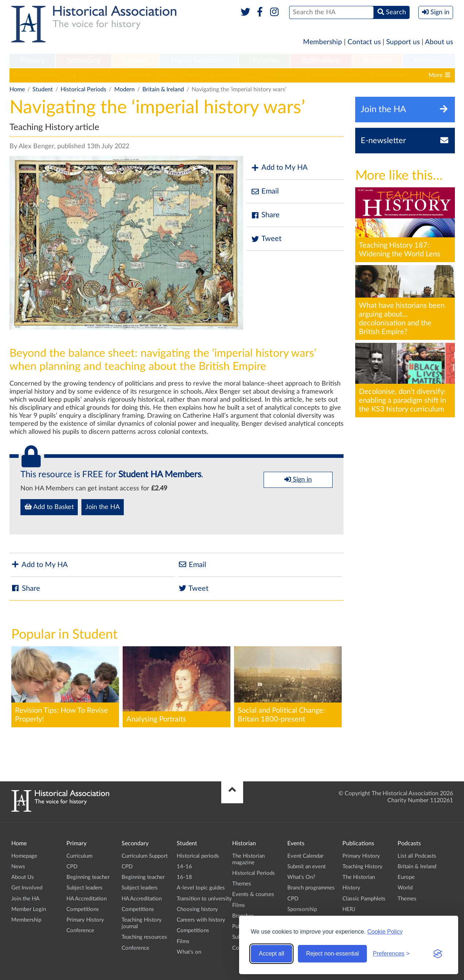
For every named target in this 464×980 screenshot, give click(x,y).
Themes (242, 884)
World (405, 888)
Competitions (388, 75)
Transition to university (213, 75)
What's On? (301, 877)
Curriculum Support (145, 856)
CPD (72, 867)
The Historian (359, 877)
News (18, 867)
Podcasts (377, 61)
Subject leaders (85, 888)
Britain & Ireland (163, 89)
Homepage (24, 856)
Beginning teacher (88, 877)
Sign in (298, 479)
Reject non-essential (332, 954)
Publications (321, 61)
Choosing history (275, 75)
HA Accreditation (87, 899)
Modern (124, 89)
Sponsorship (302, 909)
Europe (406, 877)
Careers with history (333, 75)
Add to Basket (49, 507)
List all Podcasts (417, 856)
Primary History (85, 920)
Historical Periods (83, 89)
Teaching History (363, 867)
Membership (323, 42)
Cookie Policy (385, 932)
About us (439, 42)
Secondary (84, 61)
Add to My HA (279, 168)
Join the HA (103, 507)
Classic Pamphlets (364, 899)
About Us (23, 877)
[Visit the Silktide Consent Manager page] (438, 954)
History (351, 888)
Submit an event (306, 867)
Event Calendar (305, 856)
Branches (429, 61)
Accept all (271, 954)
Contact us (364, 42)
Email (265, 192)
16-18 (103, 75)
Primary (32, 61)
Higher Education (199, 61)
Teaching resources (144, 937)
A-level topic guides (147, 75)
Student (136, 61)
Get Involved (27, 888)
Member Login (29, 909)
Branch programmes (311, 888)
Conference (80, 931)
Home (17, 89)
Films (183, 941)
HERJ (349, 909)
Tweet (266, 239)
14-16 (77, 75)
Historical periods (36, 75)
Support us (403, 42)
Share (265, 215)
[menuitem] (32, 61)
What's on (189, 952)
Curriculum (79, 856)
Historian (264, 61)
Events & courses (253, 894)
